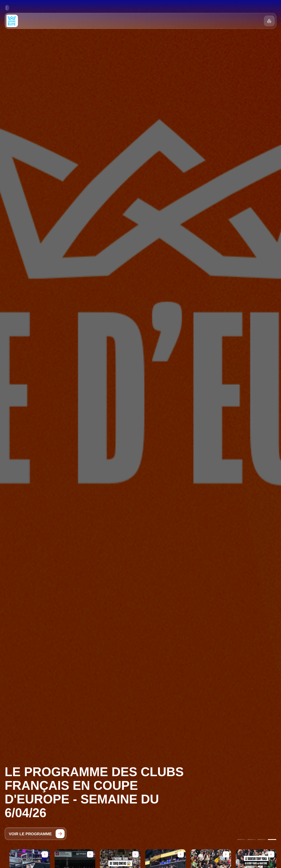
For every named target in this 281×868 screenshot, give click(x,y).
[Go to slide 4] (272, 840)
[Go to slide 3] (262, 840)
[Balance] (269, 21)
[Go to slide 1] (242, 840)
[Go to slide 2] (252, 840)
